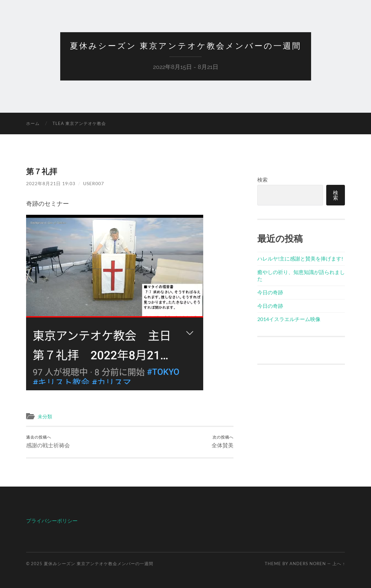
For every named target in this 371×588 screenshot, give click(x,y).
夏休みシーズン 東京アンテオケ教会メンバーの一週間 (186, 46)
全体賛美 (223, 442)
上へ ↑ (339, 564)
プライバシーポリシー (52, 521)
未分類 (45, 416)
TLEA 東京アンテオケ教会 (79, 123)
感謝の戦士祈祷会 (48, 442)
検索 (262, 180)
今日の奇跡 (270, 292)
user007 (94, 183)
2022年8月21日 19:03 (51, 183)
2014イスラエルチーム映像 (289, 319)
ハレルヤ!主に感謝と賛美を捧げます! (300, 258)
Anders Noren (308, 564)
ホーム (33, 123)
